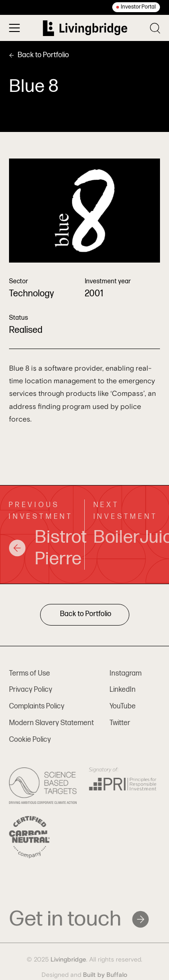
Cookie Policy (30, 740)
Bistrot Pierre (42, 548)
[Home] (85, 28)
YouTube (123, 706)
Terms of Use (30, 674)
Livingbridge (68, 960)
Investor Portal (138, 7)
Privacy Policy (31, 690)
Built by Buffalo (105, 975)
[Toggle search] (155, 28)
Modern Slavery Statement (51, 723)
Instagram (126, 674)
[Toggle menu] (14, 28)
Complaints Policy (37, 706)
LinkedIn (123, 690)
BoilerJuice (127, 537)
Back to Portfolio (39, 55)
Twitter (120, 723)
